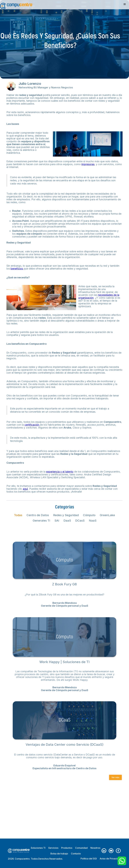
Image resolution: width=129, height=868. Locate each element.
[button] (125, 4)
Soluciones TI (38, 848)
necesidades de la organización (99, 296)
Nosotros (95, 848)
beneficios (17, 269)
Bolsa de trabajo (59, 854)
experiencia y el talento (60, 472)
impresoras (88, 164)
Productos (67, 848)
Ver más (113, 773)
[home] (16, 5)
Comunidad (81, 848)
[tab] (18, 515)
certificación (32, 425)
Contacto (76, 854)
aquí (25, 489)
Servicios (53, 848)
